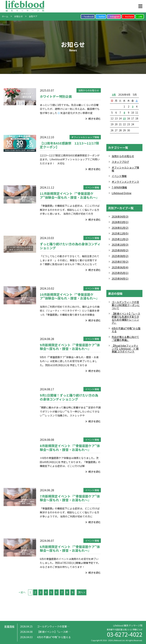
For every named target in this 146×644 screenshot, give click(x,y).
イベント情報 (92, 187)
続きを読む (93, 119)
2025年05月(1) (120, 273)
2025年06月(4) (120, 267)
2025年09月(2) (120, 250)
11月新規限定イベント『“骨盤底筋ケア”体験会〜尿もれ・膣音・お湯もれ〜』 (70, 195)
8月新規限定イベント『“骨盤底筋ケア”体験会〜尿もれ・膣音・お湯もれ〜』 (70, 448)
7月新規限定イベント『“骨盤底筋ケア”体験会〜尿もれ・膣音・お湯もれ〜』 (70, 498)
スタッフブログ (120, 162)
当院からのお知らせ (89, 90)
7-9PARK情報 (119, 187)
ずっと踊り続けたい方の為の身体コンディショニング (70, 246)
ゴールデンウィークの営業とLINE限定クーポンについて (126, 305)
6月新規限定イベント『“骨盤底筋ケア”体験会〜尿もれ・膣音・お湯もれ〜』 (70, 549)
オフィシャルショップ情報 (85, 137)
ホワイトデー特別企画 (56, 96)
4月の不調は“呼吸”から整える (126, 330)
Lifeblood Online (122, 193)
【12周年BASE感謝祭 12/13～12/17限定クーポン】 (69, 145)
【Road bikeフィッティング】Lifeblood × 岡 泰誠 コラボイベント (125, 349)
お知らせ (18, 16)
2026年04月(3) (120, 217)
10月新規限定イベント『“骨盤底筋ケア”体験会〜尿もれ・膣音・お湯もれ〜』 (70, 296)
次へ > (82, 592)
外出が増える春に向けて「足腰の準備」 (125, 338)
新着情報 (9, 626)
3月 (114, 95)
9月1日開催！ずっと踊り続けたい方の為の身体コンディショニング (69, 397)
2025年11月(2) (120, 239)
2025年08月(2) (120, 256)
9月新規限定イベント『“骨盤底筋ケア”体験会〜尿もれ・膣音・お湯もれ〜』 (70, 347)
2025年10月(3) (120, 245)
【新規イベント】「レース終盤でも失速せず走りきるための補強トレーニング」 (126, 318)
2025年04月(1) (120, 279)
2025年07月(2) (120, 262)
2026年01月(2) (120, 228)
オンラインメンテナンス (125, 182)
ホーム (5, 16)
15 (124, 118)
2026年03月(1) (120, 222)
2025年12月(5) (120, 233)
